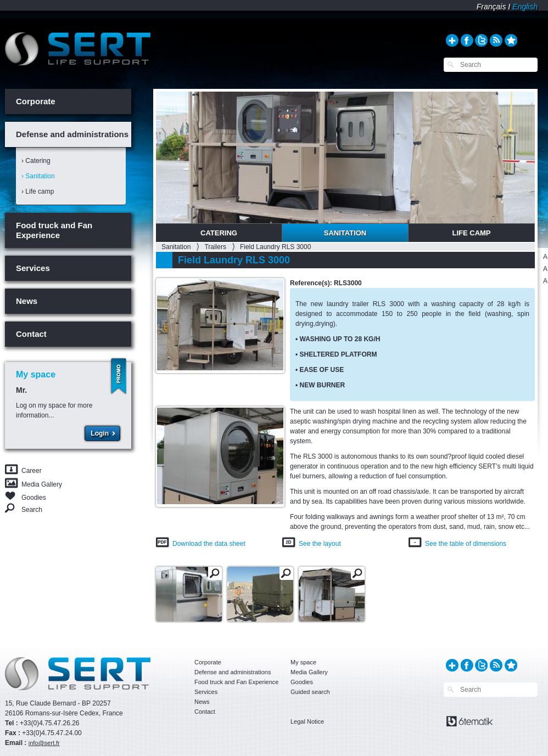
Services (33, 268)
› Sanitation (38, 176)
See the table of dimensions (466, 544)
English (525, 7)
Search (32, 509)
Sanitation (345, 233)
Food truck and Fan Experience (54, 230)
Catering (219, 233)
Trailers (215, 247)
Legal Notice (307, 721)
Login (100, 433)
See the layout (320, 544)
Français (491, 7)
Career (32, 471)
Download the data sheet (209, 544)
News (27, 301)
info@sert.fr (44, 743)
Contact (31, 334)
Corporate (36, 101)
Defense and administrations (72, 134)
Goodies (34, 497)
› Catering (36, 161)
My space (303, 662)
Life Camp (471, 233)
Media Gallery (42, 484)
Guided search (310, 692)
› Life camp (38, 191)
